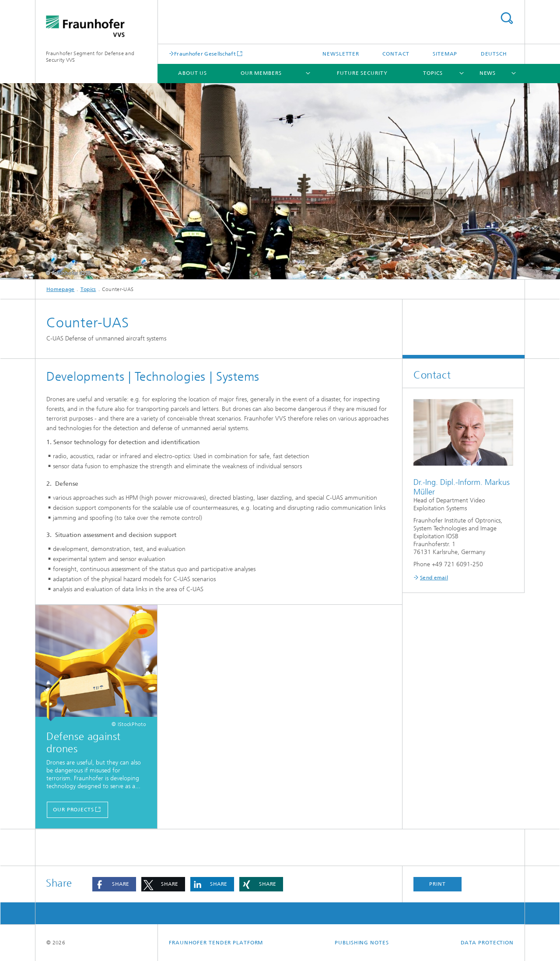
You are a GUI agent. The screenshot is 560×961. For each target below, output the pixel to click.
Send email (434, 578)
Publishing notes (362, 943)
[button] (114, 884)
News (488, 73)
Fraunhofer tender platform (216, 943)
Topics (433, 73)
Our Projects (73, 810)
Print (437, 884)
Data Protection (487, 943)
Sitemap (445, 54)
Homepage (60, 289)
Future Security (362, 73)
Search (507, 18)
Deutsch (494, 54)
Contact (396, 54)
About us (192, 73)
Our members (261, 73)
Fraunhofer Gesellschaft (205, 54)
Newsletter (341, 54)
